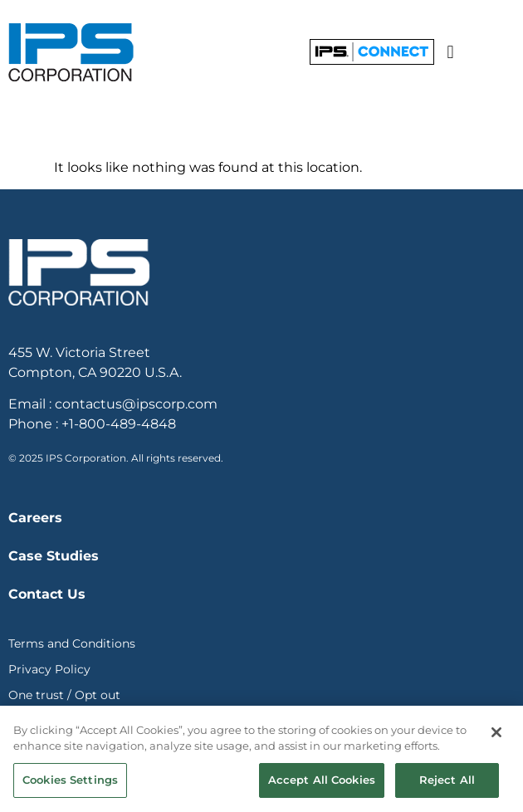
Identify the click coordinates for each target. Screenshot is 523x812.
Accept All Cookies (322, 783)
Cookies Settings (70, 783)
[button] (450, 52)
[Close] (496, 736)
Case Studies (54, 556)
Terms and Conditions (72, 643)
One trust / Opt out (64, 695)
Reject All (447, 783)
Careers (35, 518)
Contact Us (47, 594)
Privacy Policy (49, 669)
